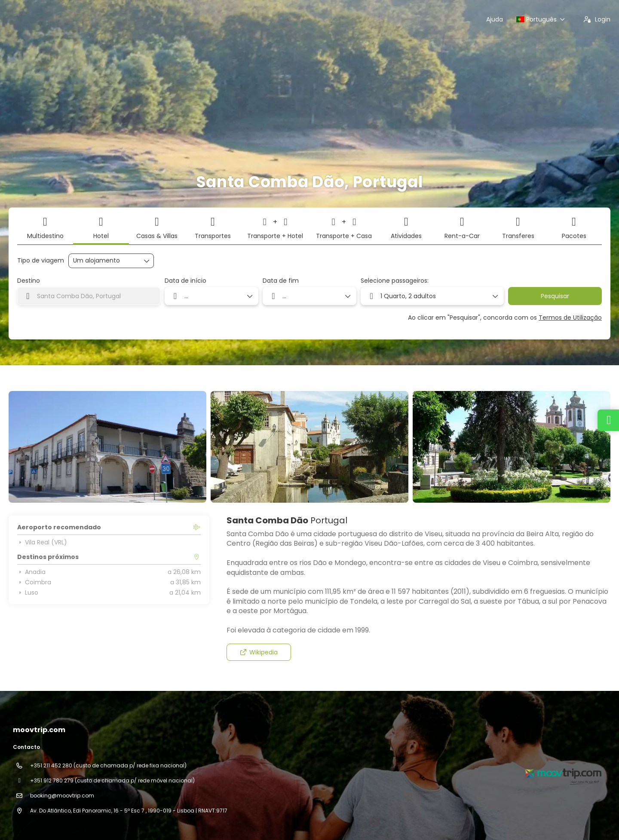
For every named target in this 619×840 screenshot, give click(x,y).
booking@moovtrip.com (62, 796)
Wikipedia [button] (259, 652)
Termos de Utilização (570, 318)
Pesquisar (555, 296)
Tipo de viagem (41, 261)
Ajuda (495, 19)
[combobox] (89, 296)
